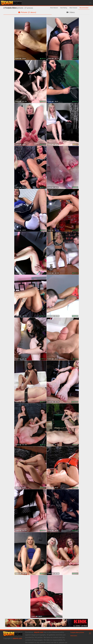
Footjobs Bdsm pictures (77, 632)
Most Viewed (73, 8)
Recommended (84, 8)
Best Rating (64, 8)
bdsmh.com (17, 638)
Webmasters (74, 636)
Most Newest (54, 8)
